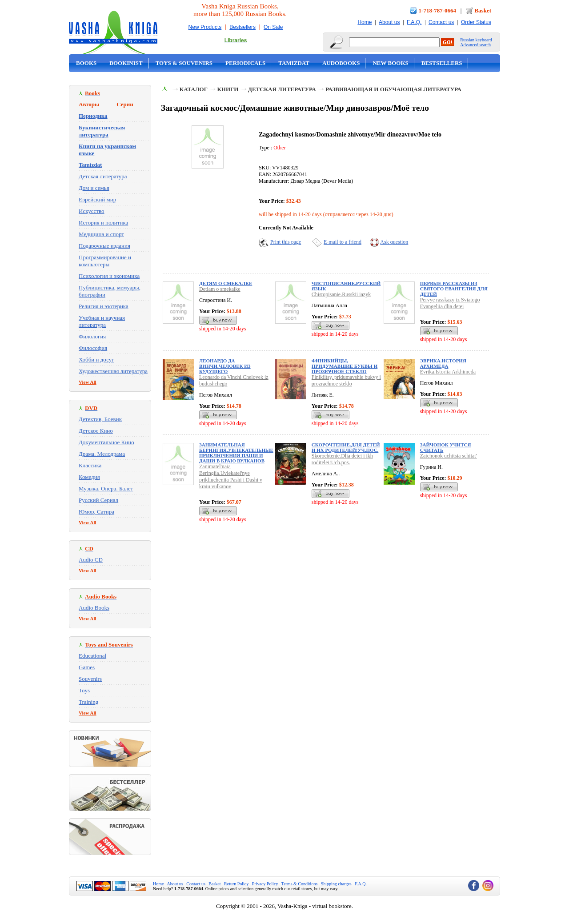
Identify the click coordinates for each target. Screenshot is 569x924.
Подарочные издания (104, 246)
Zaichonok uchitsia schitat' (449, 456)
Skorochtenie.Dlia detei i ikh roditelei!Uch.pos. (342, 459)
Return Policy (236, 884)
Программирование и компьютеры (105, 261)
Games (87, 667)
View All (88, 382)
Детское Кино (96, 431)
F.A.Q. (414, 22)
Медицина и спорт (101, 234)
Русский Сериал (98, 500)
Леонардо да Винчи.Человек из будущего (225, 366)
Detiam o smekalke (220, 289)
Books (86, 63)
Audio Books (94, 608)
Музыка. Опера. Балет (106, 488)
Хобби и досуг (96, 360)
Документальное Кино (106, 442)
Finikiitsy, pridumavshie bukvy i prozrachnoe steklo (346, 380)
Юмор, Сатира (96, 512)
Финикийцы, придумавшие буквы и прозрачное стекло (345, 366)
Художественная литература (113, 371)
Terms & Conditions (300, 884)
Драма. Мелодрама (102, 454)
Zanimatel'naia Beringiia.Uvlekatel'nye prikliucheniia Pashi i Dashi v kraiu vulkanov (231, 476)
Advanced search (475, 45)
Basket (483, 10)
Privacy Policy (265, 884)
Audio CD (91, 560)
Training (88, 702)
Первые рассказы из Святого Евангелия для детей (454, 289)
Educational (92, 656)
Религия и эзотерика (104, 306)
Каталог (194, 89)
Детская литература (103, 176)
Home (365, 22)
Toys (84, 690)
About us (389, 22)
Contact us (441, 22)
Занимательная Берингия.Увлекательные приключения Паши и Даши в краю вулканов (236, 453)
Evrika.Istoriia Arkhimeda (448, 372)
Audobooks (341, 63)
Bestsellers (242, 27)
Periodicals (245, 63)
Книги (228, 89)
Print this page (286, 242)
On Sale (273, 27)
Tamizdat (294, 63)
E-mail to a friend (343, 242)
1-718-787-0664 (438, 10)
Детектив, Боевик (100, 419)
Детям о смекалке (226, 283)
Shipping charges (336, 884)
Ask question (394, 242)
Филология (92, 336)
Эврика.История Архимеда (443, 363)
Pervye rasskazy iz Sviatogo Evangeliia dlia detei (450, 303)
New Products (205, 27)
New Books (390, 63)
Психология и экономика (109, 276)
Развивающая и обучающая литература (393, 89)
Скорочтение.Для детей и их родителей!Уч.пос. (346, 447)
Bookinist (126, 63)
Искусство (92, 211)
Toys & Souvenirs (184, 63)
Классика (90, 465)
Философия (93, 348)
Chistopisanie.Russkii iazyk (341, 294)
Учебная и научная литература (102, 321)
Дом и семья (94, 188)
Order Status (476, 22)
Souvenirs (90, 679)
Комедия (89, 477)
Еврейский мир (97, 199)
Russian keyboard (476, 40)
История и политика (103, 223)
